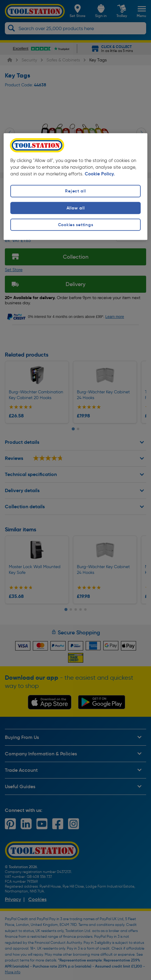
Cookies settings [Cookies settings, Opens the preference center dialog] (76, 225)
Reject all (75, 191)
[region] (75, 186)
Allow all (75, 208)
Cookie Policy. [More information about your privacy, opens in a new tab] (100, 174)
